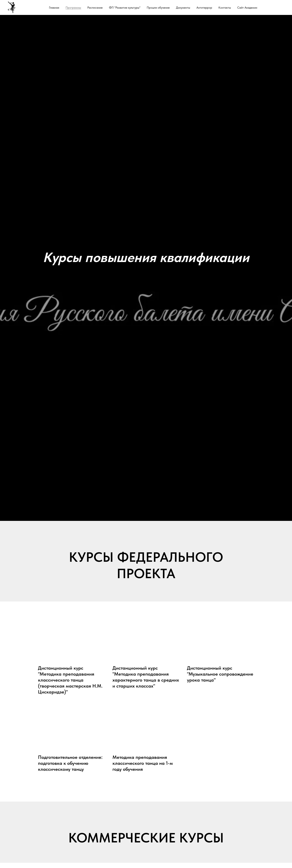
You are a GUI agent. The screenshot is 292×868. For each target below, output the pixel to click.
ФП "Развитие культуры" (125, 8)
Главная (54, 8)
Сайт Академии (247, 8)
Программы (73, 8)
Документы (183, 8)
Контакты (225, 8)
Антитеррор (204, 8)
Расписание (95, 8)
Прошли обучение (158, 8)
